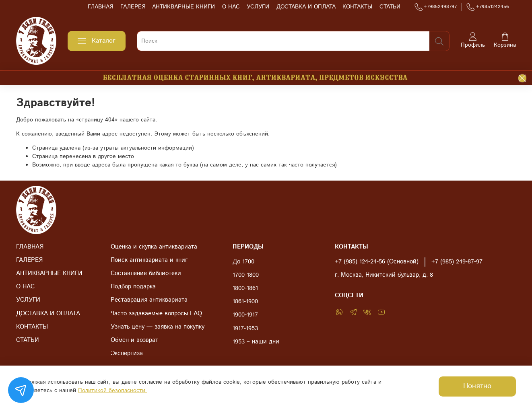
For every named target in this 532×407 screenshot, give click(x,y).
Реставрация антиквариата (149, 300)
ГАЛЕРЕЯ (133, 7)
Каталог (97, 41)
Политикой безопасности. (112, 391)
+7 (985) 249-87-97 (457, 262)
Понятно (477, 386)
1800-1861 (245, 288)
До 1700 (243, 262)
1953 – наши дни (256, 342)
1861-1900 (245, 302)
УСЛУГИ (258, 7)
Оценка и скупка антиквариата (154, 247)
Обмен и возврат (134, 340)
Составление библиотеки (146, 273)
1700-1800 (246, 275)
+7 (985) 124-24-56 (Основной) (377, 262)
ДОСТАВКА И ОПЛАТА (306, 7)
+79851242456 (488, 7)
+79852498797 (436, 7)
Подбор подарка (133, 287)
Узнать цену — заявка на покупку (158, 327)
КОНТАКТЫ (357, 7)
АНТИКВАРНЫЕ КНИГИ (184, 7)
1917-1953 (245, 329)
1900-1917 (245, 315)
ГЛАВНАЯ (100, 7)
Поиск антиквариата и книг (149, 260)
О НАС (231, 7)
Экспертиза (127, 354)
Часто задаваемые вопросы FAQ (156, 314)
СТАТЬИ (390, 7)
